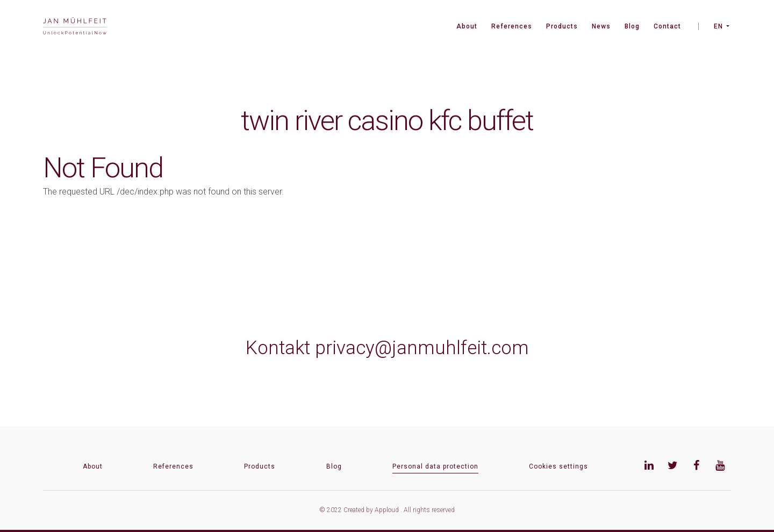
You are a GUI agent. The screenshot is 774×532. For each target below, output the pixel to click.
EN (718, 26)
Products (562, 26)
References (512, 26)
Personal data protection (435, 466)
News (601, 26)
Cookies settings (558, 466)
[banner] (75, 27)
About (467, 26)
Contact (667, 26)
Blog (632, 26)
